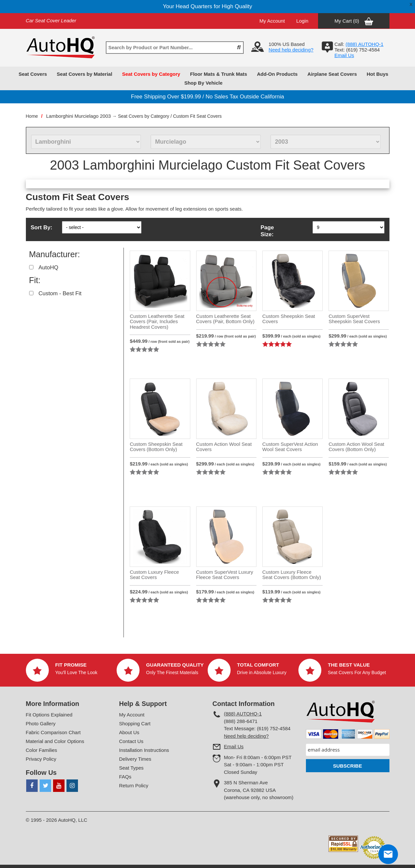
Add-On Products (277, 74)
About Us (129, 732)
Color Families (42, 750)
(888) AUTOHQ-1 (243, 714)
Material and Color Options (55, 741)
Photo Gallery (41, 723)
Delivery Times (135, 759)
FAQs (125, 777)
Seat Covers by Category (151, 74)
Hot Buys (378, 74)
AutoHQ (48, 268)
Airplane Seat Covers (332, 74)
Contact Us (131, 741)
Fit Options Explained (49, 715)
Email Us (344, 55)
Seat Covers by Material (84, 74)
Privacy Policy (41, 759)
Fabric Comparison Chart (53, 732)
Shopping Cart (135, 723)
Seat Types (132, 768)
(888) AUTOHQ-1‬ (365, 44)
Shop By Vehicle (204, 83)
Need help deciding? (291, 50)
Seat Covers (33, 74)
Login (302, 21)
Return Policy (134, 785)
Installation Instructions (144, 750)
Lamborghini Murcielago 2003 (79, 116)
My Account (272, 21)
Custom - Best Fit (60, 293)
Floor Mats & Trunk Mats (218, 74)
